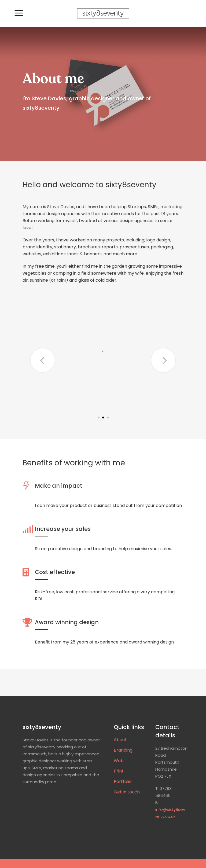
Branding (123, 750)
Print (119, 771)
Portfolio (123, 782)
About (120, 740)
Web (119, 761)
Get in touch (127, 792)
